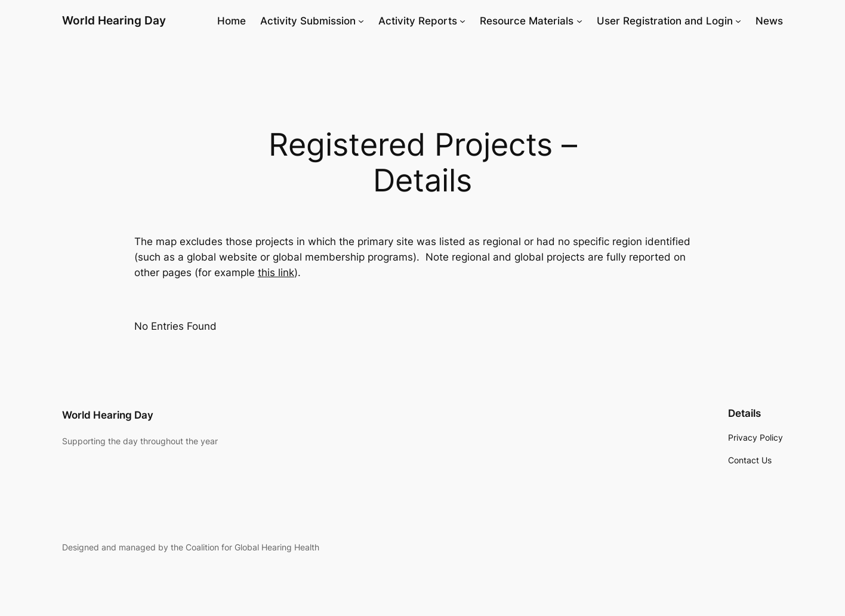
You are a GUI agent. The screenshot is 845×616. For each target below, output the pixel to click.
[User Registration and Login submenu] (738, 21)
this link (276, 273)
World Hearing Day (114, 20)
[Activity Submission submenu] (361, 21)
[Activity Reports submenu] (462, 21)
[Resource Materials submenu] (579, 21)
